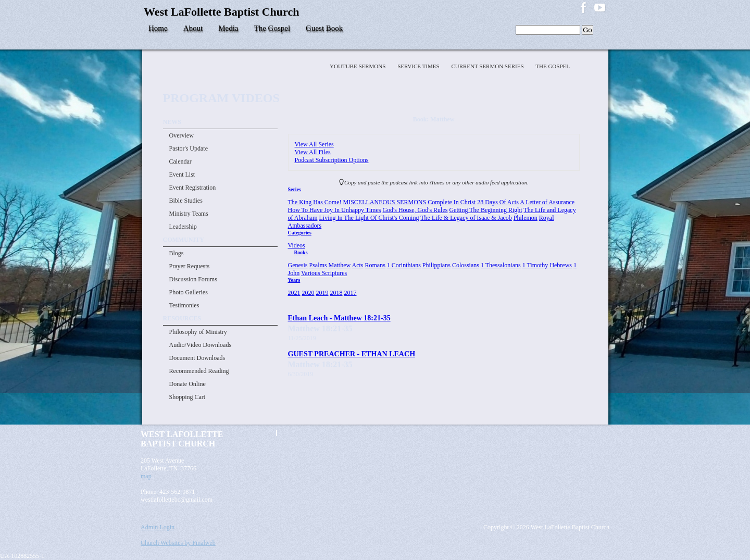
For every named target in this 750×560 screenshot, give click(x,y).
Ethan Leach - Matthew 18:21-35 (339, 318)
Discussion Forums (193, 279)
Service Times (419, 66)
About (193, 28)
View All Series (314, 144)
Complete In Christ (452, 202)
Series (295, 189)
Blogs (177, 253)
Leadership (183, 227)
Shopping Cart (187, 397)
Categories (300, 233)
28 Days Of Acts (498, 202)
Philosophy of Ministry (198, 332)
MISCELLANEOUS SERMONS (384, 202)
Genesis (298, 265)
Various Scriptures (324, 273)
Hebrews (561, 265)
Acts (358, 265)
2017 (351, 293)
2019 (322, 293)
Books (301, 252)
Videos (297, 245)
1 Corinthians (404, 265)
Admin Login (158, 527)
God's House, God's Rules (415, 210)
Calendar (180, 161)
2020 (308, 293)
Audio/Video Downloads (201, 345)
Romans (375, 265)
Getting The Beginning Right (485, 210)
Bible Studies (186, 201)
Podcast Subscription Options (332, 160)
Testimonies (184, 305)
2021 (294, 293)
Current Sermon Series (488, 66)
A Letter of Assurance (547, 202)
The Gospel (272, 28)
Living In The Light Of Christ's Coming (369, 218)
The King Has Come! (315, 202)
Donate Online (187, 384)
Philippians (436, 265)
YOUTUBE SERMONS (358, 66)
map (146, 476)
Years (294, 280)
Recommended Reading (199, 371)
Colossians (466, 265)
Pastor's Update (189, 148)
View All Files (313, 152)
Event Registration (193, 188)
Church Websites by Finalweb (178, 543)
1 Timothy (535, 265)
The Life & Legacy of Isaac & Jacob (466, 218)
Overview (182, 135)
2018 (336, 293)
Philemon (526, 218)
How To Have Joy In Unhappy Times (335, 210)
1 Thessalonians (501, 265)
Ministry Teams (189, 214)
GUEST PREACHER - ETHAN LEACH (352, 354)
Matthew (340, 265)
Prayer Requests (190, 266)
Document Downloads (197, 358)
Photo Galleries (189, 292)
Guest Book (324, 28)
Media (228, 28)
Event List (182, 175)
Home (158, 28)
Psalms (318, 265)
